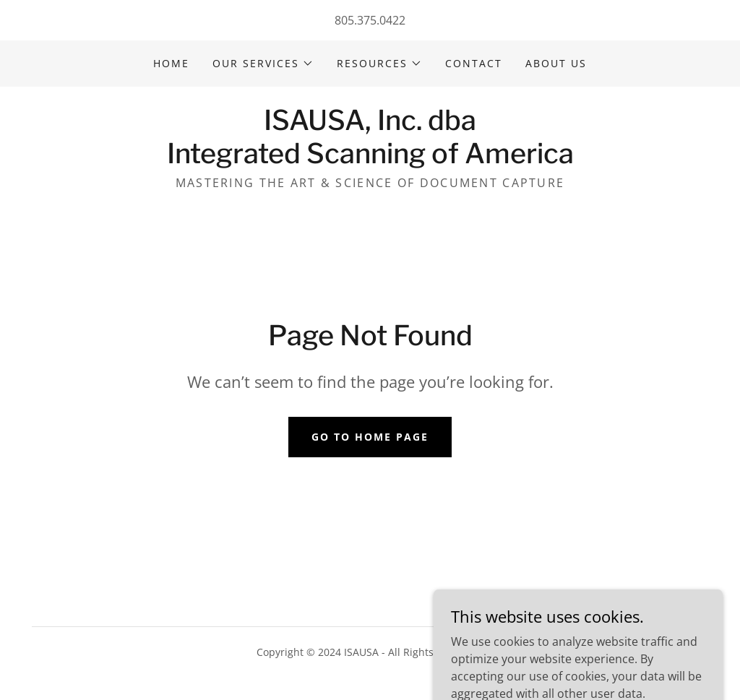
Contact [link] (474, 63)
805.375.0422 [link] (370, 20)
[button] (263, 64)
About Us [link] (556, 63)
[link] (370, 159)
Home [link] (171, 63)
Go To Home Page (370, 437)
